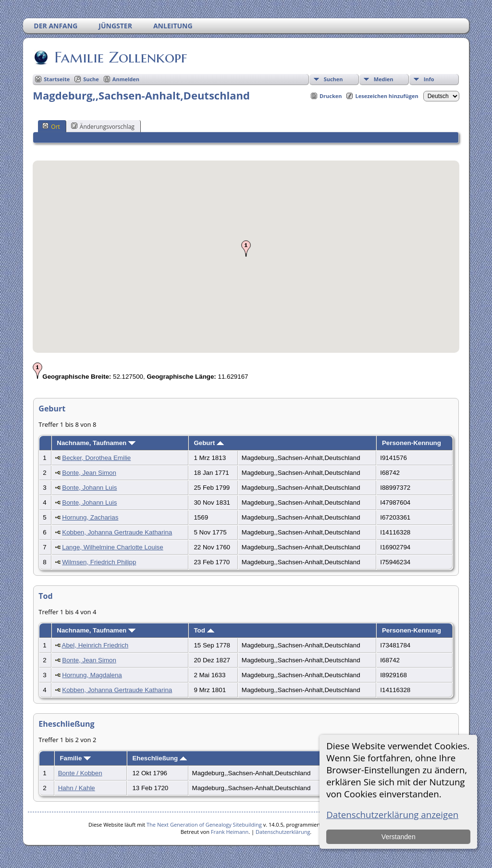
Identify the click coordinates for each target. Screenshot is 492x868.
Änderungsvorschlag (103, 126)
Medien (384, 79)
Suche (91, 79)
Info (429, 79)
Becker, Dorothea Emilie (96, 458)
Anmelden (126, 79)
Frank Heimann (230, 832)
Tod (204, 630)
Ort (51, 126)
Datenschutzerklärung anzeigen (392, 814)
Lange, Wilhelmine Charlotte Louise (112, 547)
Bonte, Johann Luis (89, 488)
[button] (246, 248)
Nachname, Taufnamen (96, 443)
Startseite (57, 79)
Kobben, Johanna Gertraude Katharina (117, 532)
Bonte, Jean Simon (89, 473)
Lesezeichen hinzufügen (387, 96)
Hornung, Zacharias (90, 517)
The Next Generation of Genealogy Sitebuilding (204, 825)
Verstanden (399, 837)
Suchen (333, 79)
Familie (75, 758)
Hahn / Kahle (77, 788)
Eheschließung (160, 758)
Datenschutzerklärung (283, 832)
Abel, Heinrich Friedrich (95, 645)
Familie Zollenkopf (120, 57)
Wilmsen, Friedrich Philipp (99, 562)
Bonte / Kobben (80, 773)
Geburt (209, 443)
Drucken (331, 96)
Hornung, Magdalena (92, 675)
